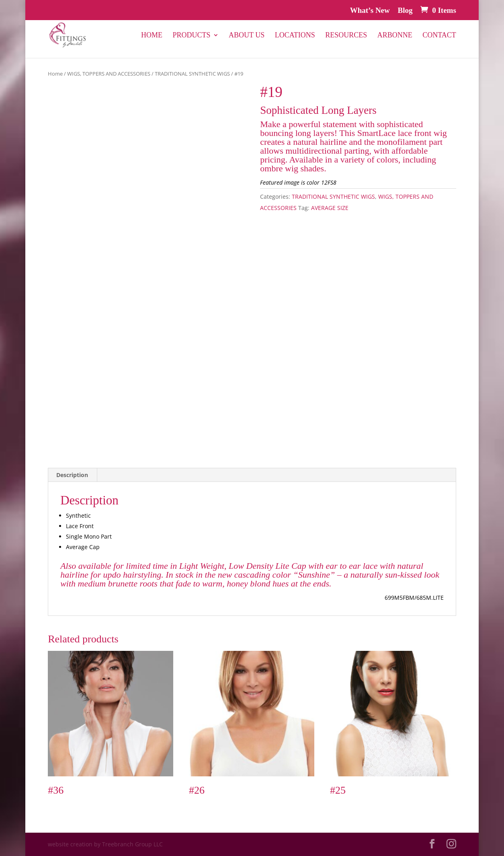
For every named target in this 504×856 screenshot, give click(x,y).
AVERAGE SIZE (330, 208)
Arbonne (395, 36)
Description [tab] (72, 475)
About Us (247, 36)
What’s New (370, 10)
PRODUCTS (192, 36)
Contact (439, 36)
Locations (295, 36)
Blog (405, 10)
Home (152, 36)
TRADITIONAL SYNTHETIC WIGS (192, 74)
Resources (346, 36)
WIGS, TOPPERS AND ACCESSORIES (109, 74)
